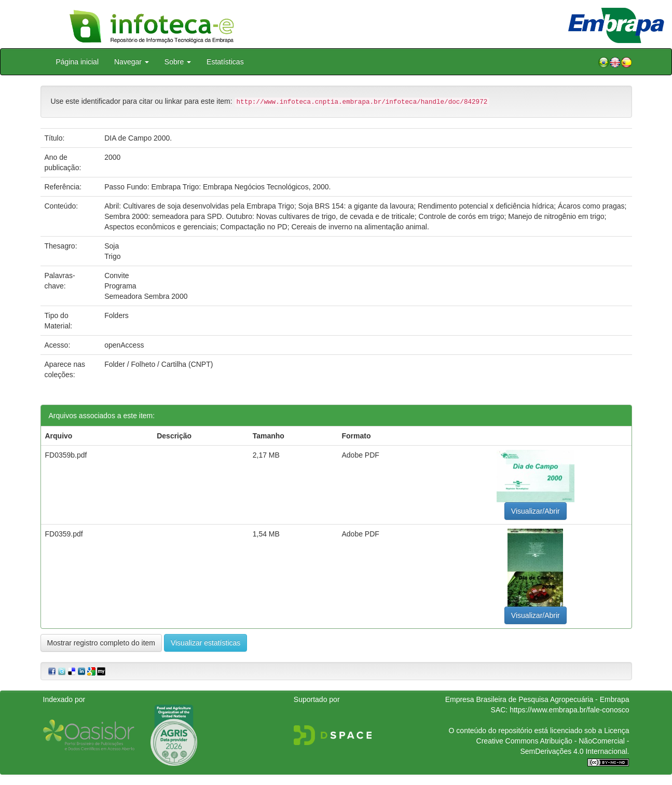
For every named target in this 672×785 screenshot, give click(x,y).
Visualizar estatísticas (205, 643)
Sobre (178, 62)
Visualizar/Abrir (536, 511)
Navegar (132, 62)
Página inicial (78, 62)
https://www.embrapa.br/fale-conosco (569, 710)
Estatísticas (225, 62)
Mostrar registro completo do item (101, 643)
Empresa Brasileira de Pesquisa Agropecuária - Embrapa (537, 699)
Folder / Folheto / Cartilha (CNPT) (159, 364)
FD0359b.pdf (66, 455)
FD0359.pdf (64, 534)
